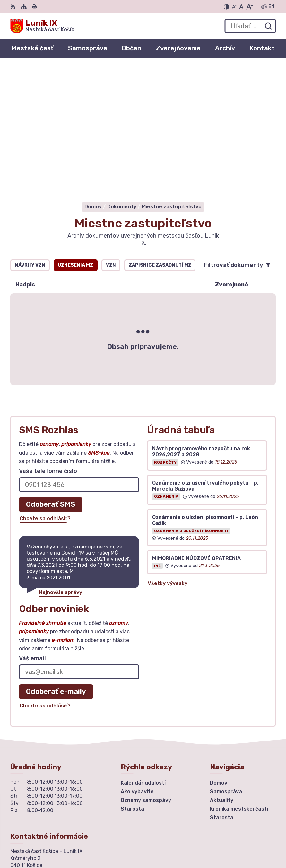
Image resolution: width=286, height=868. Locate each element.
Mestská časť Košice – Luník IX (217, 842)
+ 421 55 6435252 (34, 763)
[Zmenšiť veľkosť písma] (234, 7)
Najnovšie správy (61, 463)
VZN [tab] (111, 135)
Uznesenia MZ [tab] (75, 135)
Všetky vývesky (168, 454)
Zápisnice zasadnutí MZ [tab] (160, 135)
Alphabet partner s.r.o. (227, 834)
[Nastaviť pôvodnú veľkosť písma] (241, 7)
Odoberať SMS (51, 375)
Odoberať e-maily (56, 562)
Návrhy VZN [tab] (30, 135)
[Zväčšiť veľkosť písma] (250, 7)
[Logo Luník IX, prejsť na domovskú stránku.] (42, 26)
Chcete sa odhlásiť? (45, 389)
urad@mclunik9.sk (34, 770)
